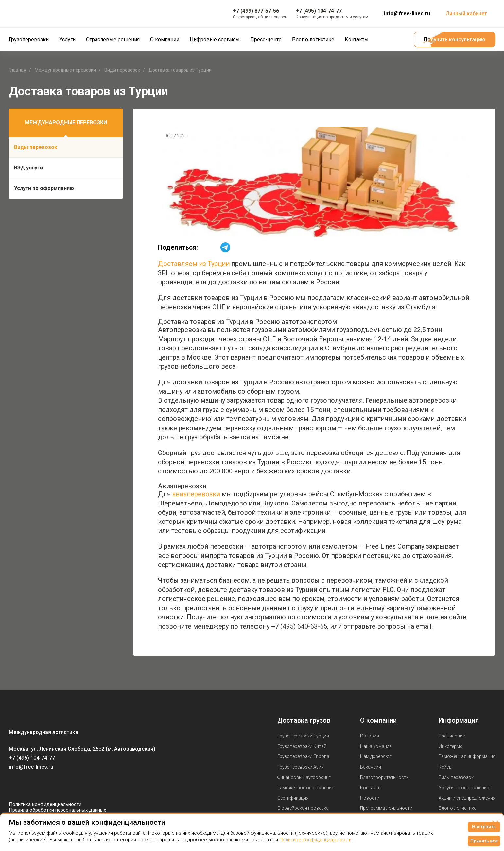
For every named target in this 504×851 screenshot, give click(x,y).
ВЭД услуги (28, 168)
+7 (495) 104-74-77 (32, 758)
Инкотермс (451, 746)
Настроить (484, 827)
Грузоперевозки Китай (302, 746)
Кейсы (445, 767)
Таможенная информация (467, 756)
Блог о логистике (457, 808)
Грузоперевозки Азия (301, 767)
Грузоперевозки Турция (303, 736)
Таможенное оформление (306, 788)
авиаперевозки (196, 494)
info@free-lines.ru (407, 14)
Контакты (371, 788)
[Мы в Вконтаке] (14, 786)
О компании (378, 720)
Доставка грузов (304, 720)
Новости (370, 798)
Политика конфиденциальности (45, 804)
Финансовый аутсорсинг (304, 777)
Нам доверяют (376, 756)
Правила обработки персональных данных (57, 810)
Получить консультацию (455, 39)
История (370, 736)
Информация (459, 720)
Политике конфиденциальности (315, 840)
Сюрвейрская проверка (303, 808)
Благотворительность (384, 777)
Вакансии (371, 767)
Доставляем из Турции (194, 264)
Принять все (484, 841)
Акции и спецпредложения (467, 798)
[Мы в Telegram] (40, 786)
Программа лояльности (386, 808)
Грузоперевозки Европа (303, 756)
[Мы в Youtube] (27, 786)
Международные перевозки (66, 123)
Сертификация (293, 798)
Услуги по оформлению (44, 188)
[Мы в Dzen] (53, 786)
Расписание (452, 736)
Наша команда (376, 746)
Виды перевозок (36, 147)
